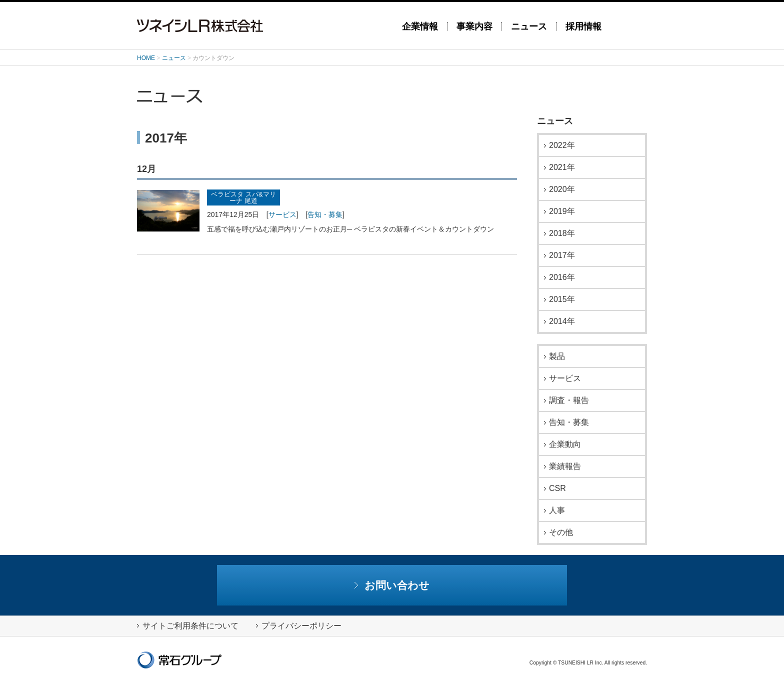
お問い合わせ (392, 585)
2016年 (562, 277)
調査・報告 (569, 400)
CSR (557, 488)
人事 (557, 510)
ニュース (529, 26)
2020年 (562, 189)
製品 (557, 356)
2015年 (562, 299)
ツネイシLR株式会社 (262, 26)
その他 (561, 532)
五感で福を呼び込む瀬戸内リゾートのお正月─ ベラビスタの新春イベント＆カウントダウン (350, 229)
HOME (146, 58)
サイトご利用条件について (188, 626)
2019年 (562, 211)
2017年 (562, 255)
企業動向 (565, 444)
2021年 (562, 167)
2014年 (562, 321)
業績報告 (565, 466)
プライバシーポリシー (299, 626)
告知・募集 (325, 214)
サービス (282, 214)
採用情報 (583, 26)
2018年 (562, 233)
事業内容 (474, 26)
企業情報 (420, 26)
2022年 (562, 145)
